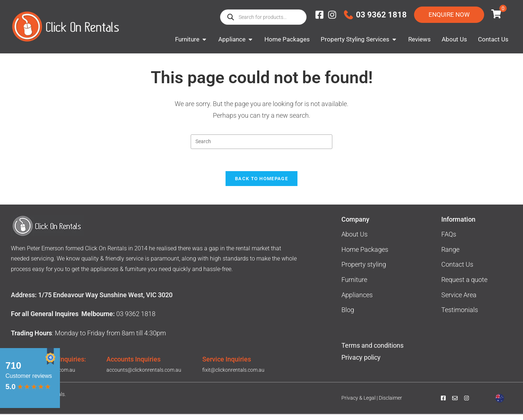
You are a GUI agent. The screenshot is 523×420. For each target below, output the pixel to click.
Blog (348, 316)
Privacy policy (362, 363)
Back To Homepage (261, 184)
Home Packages (365, 255)
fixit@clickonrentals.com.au (233, 376)
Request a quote (464, 285)
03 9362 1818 (381, 15)
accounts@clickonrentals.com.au (144, 376)
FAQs (449, 240)
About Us (354, 240)
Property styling (364, 270)
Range (450, 255)
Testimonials (460, 316)
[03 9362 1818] (348, 15)
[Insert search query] (261, 148)
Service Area (459, 301)
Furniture (354, 285)
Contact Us (457, 270)
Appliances (357, 301)
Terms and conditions (372, 351)
